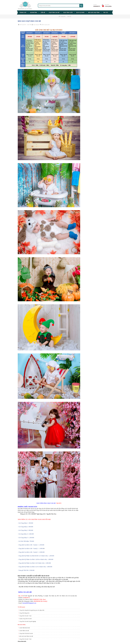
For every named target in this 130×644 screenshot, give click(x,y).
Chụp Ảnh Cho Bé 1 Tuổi (25, 616)
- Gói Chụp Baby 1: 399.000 (25, 523)
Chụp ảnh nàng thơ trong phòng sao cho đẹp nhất (32, 610)
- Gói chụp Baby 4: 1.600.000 (26, 534)
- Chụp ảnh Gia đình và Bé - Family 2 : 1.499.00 (31, 548)
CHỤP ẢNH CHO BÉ (54, 12)
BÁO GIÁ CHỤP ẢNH (94, 12)
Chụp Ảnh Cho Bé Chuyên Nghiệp (28, 621)
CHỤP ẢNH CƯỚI (68, 12)
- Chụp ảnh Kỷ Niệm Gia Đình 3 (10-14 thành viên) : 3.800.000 (35, 567)
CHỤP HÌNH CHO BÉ (24, 631)
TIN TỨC (106, 12)
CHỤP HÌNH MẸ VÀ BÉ (25, 628)
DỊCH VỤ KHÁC (80, 12)
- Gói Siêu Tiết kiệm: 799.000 (26, 541)
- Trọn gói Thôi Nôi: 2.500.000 (26, 570)
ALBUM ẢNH (34, 12)
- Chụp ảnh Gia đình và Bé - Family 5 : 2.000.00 (31, 552)
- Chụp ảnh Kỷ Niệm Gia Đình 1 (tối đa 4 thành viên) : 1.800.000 (35, 559)
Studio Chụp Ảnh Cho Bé (25, 619)
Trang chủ (63, 16)
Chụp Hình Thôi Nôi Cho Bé (26, 633)
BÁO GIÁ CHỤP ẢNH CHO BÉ (29, 21)
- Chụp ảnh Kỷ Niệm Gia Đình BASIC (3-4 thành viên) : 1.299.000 (36, 556)
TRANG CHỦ (23, 12)
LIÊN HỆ (43, 12)
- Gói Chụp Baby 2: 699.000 (25, 527)
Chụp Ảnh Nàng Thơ (24, 613)
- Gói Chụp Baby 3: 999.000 (25, 530)
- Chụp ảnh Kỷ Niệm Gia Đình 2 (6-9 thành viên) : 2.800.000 (34, 563)
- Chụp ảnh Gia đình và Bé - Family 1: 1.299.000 (31, 545)
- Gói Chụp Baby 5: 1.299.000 (26, 538)
